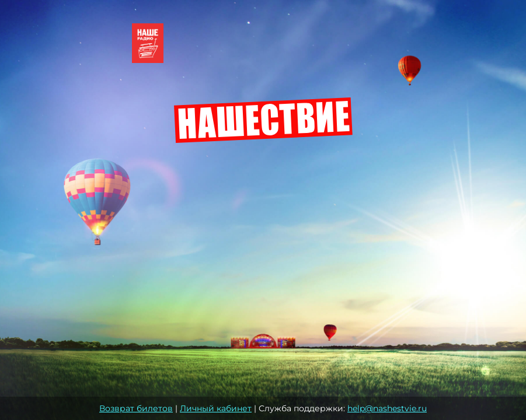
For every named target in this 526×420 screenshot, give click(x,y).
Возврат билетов (136, 408)
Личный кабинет (216, 408)
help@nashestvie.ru (387, 408)
